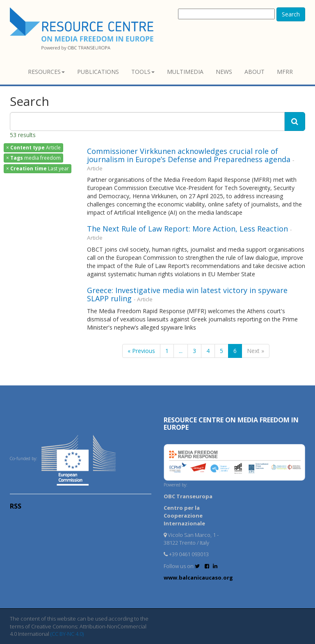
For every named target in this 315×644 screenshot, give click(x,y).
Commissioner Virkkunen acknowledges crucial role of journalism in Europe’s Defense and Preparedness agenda (189, 155)
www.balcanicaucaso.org (198, 578)
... (181, 351)
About (255, 72)
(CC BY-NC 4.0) (67, 634)
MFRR (285, 72)
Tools (143, 72)
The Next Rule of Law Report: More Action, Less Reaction (187, 229)
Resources (46, 72)
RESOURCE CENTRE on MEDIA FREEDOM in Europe (231, 424)
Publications (98, 72)
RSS (16, 506)
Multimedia (185, 72)
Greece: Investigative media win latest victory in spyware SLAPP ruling (187, 294)
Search (291, 14)
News (224, 72)
